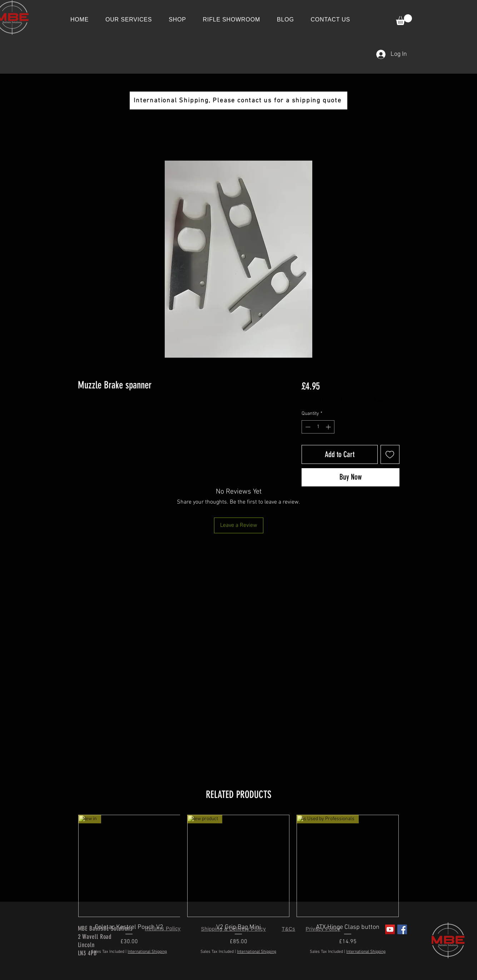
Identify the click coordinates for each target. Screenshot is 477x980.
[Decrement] (307, 427)
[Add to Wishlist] (390, 454)
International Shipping (366, 400)
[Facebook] (402, 929)
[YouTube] (390, 929)
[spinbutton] (318, 427)
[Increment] (329, 427)
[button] (404, 20)
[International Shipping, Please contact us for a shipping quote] (238, 101)
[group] (239, 889)
